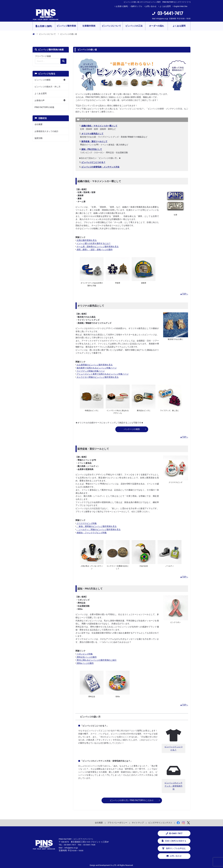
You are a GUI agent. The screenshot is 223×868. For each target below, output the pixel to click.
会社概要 (39, 124)
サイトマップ (138, 823)
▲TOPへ (184, 294)
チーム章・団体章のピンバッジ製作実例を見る (97, 247)
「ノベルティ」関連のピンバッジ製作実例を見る (98, 530)
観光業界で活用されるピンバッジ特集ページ (96, 368)
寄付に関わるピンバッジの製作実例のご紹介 (96, 660)
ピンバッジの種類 (43, 80)
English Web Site (181, 6)
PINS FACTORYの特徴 (44, 107)
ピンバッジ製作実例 (66, 26)
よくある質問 (165, 6)
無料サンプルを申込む (174, 848)
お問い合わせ (151, 6)
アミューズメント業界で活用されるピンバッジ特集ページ (102, 374)
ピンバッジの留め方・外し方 (48, 87)
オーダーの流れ (157, 26)
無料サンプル (137, 6)
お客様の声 (40, 100)
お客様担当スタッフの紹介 (47, 131)
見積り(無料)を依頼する (174, 841)
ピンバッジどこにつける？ (174, 748)
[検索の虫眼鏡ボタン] (63, 61)
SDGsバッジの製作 (85, 663)
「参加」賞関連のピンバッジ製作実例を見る (96, 526)
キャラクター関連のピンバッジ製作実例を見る (97, 377)
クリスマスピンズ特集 (86, 523)
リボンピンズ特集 (84, 654)
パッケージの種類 (132, 429)
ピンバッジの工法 (134, 26)
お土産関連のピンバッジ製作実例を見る (94, 365)
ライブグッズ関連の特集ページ (90, 371)
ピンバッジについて (111, 26)
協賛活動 (39, 138)
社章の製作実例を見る (86, 240)
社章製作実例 (89, 26)
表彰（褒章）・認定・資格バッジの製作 (94, 250)
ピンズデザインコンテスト (160, 823)
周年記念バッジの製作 (86, 657)
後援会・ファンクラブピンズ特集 (91, 533)
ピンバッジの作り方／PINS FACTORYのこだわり (132, 800)
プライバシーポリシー (117, 823)
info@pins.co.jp (162, 19)
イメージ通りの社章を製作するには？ (93, 243)
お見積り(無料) (122, 6)
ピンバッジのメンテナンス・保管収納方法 (174, 786)
